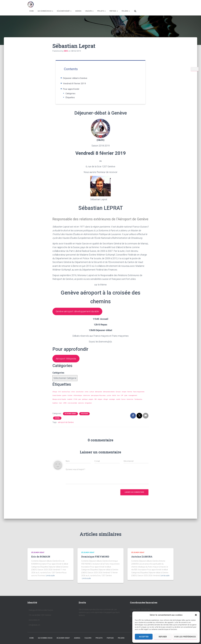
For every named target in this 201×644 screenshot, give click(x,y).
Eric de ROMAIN (41, 557)
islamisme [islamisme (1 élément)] (86, 399)
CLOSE (195, 69)
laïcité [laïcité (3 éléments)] (114, 399)
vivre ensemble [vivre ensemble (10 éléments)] (72, 406)
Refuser (163, 637)
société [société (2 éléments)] (118, 403)
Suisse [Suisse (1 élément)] (123, 403)
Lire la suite (50, 576)
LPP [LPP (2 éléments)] (122, 399)
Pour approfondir (75, 89)
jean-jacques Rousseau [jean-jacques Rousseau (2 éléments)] (98, 399)
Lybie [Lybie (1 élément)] (126, 399)
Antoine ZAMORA (142, 557)
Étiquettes (74, 97)
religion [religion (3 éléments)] (100, 403)
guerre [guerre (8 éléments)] (64, 399)
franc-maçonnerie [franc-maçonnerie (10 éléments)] (139, 395)
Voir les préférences (185, 637)
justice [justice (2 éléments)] (109, 399)
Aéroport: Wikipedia (67, 362)
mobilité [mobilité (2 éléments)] (70, 403)
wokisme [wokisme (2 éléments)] (81, 406)
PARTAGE (114, 11)
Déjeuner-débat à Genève (79, 78)
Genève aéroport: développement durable (80, 314)
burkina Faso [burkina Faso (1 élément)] (66, 395)
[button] (196, 615)
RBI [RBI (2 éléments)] (96, 403)
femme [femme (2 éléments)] (130, 395)
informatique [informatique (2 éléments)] (78, 399)
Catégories (75, 94)
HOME (32, 11)
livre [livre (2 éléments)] (118, 399)
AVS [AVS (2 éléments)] (59, 395)
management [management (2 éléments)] (133, 399)
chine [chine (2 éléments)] (73, 395)
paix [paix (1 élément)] (80, 403)
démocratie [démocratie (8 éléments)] (99, 395)
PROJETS (101, 11)
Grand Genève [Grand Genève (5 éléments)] (57, 399)
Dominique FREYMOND (95, 557)
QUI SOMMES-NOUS (45, 11)
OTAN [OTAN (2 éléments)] (75, 403)
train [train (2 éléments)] (61, 406)
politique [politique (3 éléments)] (85, 403)
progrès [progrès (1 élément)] (91, 403)
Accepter (144, 637)
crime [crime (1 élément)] (87, 395)
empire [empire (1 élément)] (124, 395)
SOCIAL (57, 421)
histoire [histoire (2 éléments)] (70, 399)
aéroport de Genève (66, 426)
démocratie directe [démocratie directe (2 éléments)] (109, 395)
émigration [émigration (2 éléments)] (88, 406)
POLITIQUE (84, 417)
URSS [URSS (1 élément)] (65, 406)
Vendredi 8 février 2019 (78, 83)
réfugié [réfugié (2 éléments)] (106, 403)
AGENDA (78, 11)
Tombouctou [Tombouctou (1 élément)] (138, 403)
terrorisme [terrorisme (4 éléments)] (130, 403)
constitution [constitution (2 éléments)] (80, 395)
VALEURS (89, 11)
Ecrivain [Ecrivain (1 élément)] (118, 395)
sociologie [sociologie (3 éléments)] (112, 403)
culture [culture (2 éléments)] (92, 395)
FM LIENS (126, 11)
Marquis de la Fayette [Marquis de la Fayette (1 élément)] (59, 403)
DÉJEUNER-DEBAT (64, 11)
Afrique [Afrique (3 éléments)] (55, 395)
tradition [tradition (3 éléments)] (55, 406)
